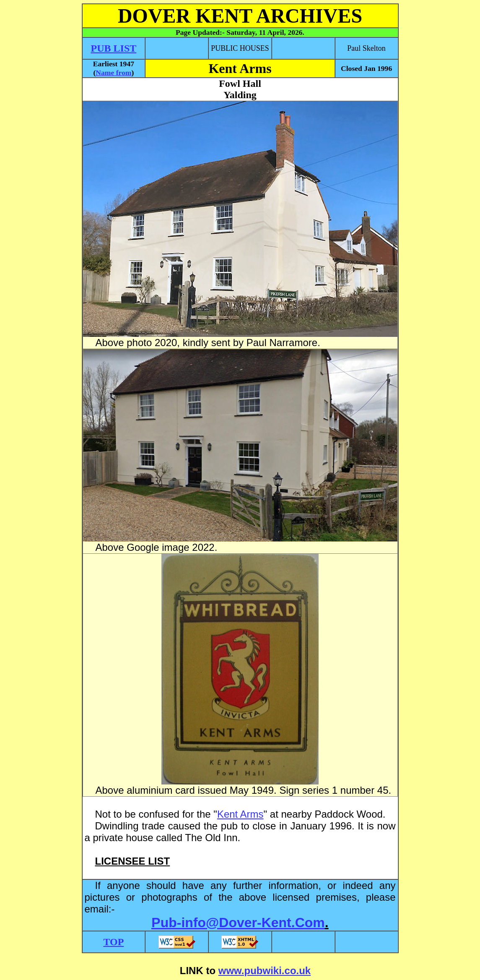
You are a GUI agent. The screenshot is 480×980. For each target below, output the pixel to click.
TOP (113, 942)
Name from (113, 73)
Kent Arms (240, 814)
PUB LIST (114, 48)
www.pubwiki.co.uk (265, 971)
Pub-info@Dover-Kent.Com (238, 923)
